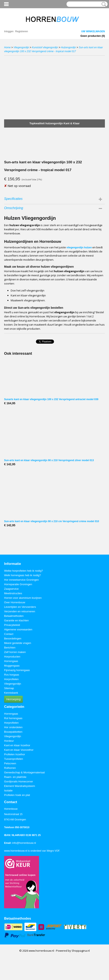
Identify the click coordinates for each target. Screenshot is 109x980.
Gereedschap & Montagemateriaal (24, 772)
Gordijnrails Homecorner (19, 781)
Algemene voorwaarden (18, 629)
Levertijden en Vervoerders (20, 607)
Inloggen (9, 31)
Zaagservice (11, 589)
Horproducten (12, 657)
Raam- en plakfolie (15, 777)
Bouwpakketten (13, 732)
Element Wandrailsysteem (20, 786)
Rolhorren (10, 768)
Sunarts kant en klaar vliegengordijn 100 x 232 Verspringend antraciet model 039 (51, 399)
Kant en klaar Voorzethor (19, 750)
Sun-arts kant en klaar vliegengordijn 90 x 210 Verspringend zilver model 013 (49, 460)
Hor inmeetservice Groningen (21, 580)
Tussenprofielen (14, 759)
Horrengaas (11, 661)
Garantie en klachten (16, 620)
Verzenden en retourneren (20, 611)
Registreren (22, 31)
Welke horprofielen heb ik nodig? (24, 571)
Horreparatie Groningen (18, 584)
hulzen (88, 248)
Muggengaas (12, 666)
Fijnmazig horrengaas (17, 670)
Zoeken (103, 4)
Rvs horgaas (12, 675)
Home (7, 47)
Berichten (10, 648)
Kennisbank (11, 693)
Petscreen (10, 763)
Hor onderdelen (13, 727)
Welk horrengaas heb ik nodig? (22, 575)
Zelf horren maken (15, 652)
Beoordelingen (13, 639)
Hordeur (9, 741)
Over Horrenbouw (15, 602)
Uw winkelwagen (93, 31)
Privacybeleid (12, 625)
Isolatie (8, 791)
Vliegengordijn (21, 47)
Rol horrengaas (13, 718)
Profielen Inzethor (15, 754)
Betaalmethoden (14, 616)
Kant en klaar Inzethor (17, 745)
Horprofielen (11, 679)
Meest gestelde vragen (18, 643)
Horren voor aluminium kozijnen (23, 598)
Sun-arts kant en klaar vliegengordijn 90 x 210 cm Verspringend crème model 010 (52, 521)
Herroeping (13, 699)
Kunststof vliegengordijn (45, 47)
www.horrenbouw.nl (16, 851)
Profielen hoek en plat (17, 795)
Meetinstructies (13, 593)
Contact (9, 634)
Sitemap (9, 688)
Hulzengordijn (68, 47)
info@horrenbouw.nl (24, 843)
